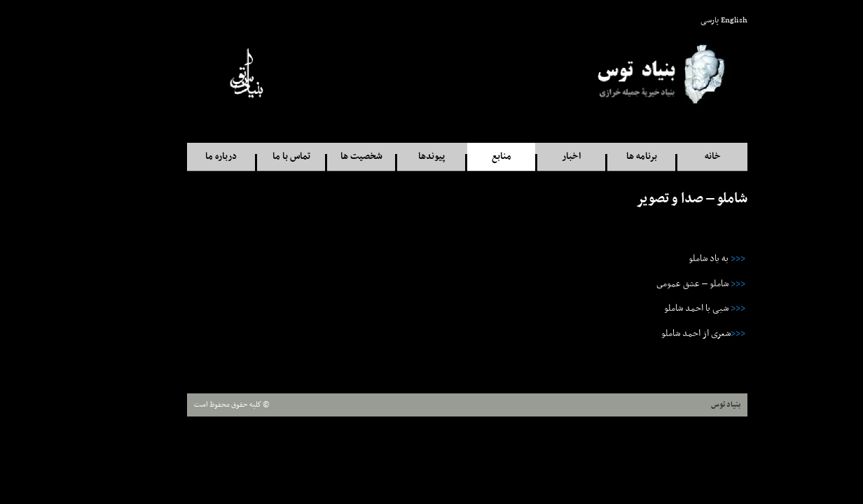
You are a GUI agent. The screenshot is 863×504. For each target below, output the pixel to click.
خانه (677, 156)
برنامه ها (606, 156)
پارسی (674, 20)
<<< (702, 259)
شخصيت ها (326, 156)
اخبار (536, 156)
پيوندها (396, 156)
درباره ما (185, 156)
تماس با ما (256, 156)
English (698, 20)
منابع (466, 156)
